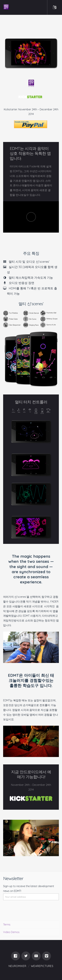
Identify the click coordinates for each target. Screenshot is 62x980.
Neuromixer (17, 966)
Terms (7, 924)
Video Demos (11, 932)
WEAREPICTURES (42, 966)
